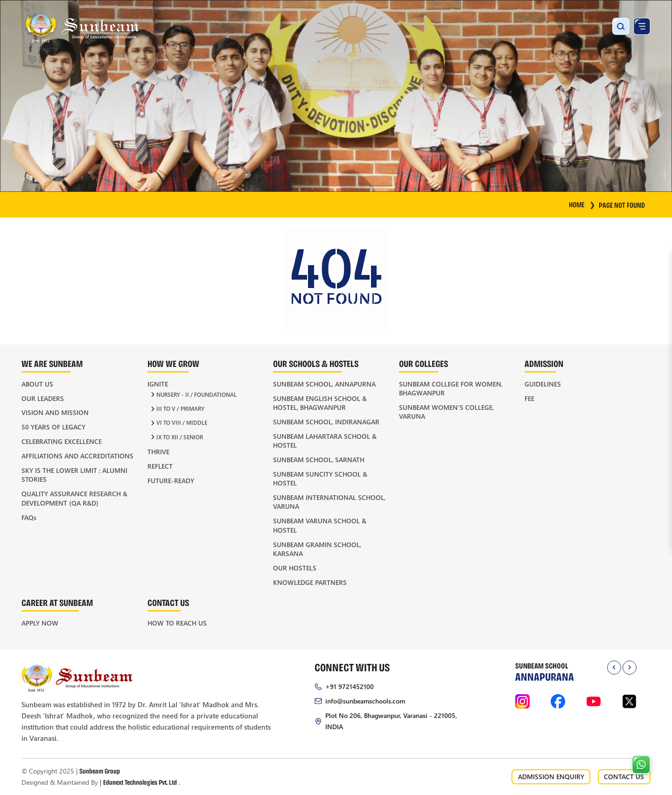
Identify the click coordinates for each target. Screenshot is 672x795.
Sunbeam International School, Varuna (329, 502)
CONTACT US (624, 777)
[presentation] (614, 668)
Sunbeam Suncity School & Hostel (320, 478)
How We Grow (173, 363)
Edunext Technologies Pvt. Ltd (140, 782)
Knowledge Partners (310, 582)
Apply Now (40, 623)
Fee (529, 398)
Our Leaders (43, 398)
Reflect (160, 466)
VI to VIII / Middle (182, 423)
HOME (582, 204)
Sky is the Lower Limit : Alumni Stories (74, 475)
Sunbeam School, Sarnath (319, 460)
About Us (37, 384)
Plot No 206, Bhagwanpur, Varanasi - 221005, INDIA (391, 721)
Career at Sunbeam (57, 602)
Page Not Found (622, 205)
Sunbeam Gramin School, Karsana (317, 549)
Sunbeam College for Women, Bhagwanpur (451, 388)
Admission (544, 363)
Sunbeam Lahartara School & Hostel (325, 441)
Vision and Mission (55, 412)
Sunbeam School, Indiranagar (326, 422)
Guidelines (543, 384)
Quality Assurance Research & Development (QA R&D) (74, 498)
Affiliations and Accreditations (77, 456)
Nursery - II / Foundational (196, 395)
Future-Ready (171, 481)
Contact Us (168, 602)
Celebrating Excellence (62, 441)
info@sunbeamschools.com (365, 701)
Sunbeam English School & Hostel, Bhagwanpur (320, 403)
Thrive (158, 452)
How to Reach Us (177, 623)
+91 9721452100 (350, 686)
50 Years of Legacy (53, 427)
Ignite (158, 384)
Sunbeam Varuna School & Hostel (320, 525)
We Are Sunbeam (52, 363)
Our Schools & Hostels (316, 363)
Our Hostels (295, 568)
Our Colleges (423, 363)
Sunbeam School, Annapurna (324, 384)
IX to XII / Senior (180, 437)
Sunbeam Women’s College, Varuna (446, 412)
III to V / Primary (180, 409)
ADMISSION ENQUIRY (551, 777)
